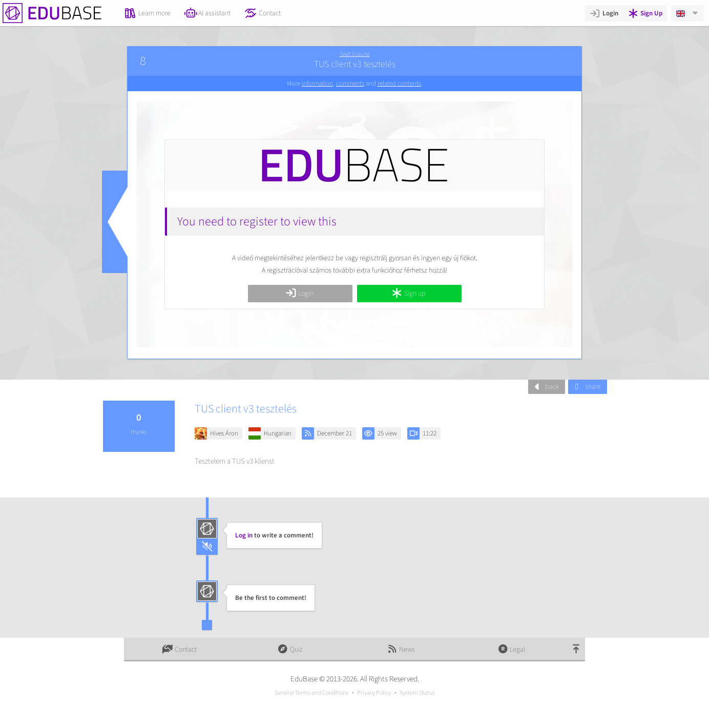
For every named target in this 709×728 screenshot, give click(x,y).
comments (350, 84)
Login (604, 13)
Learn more (147, 13)
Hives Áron (224, 433)
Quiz (290, 650)
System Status (417, 693)
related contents (399, 84)
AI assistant (208, 13)
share (586, 387)
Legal (512, 650)
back (545, 387)
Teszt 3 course (355, 54)
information (317, 84)
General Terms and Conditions (311, 693)
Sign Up (645, 13)
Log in (244, 535)
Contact (263, 13)
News (401, 650)
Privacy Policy (374, 693)
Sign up (408, 294)
